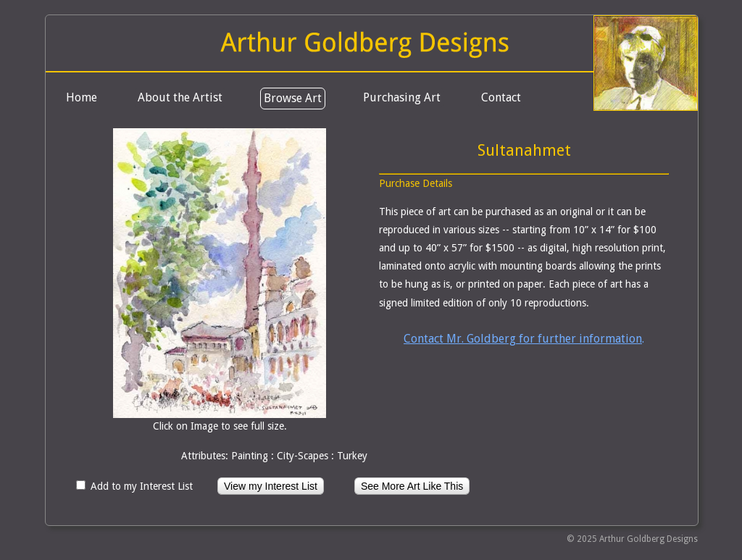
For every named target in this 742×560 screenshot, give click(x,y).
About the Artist (180, 97)
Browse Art (293, 98)
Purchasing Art (402, 97)
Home (82, 97)
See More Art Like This (412, 486)
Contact (501, 97)
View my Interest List (271, 486)
